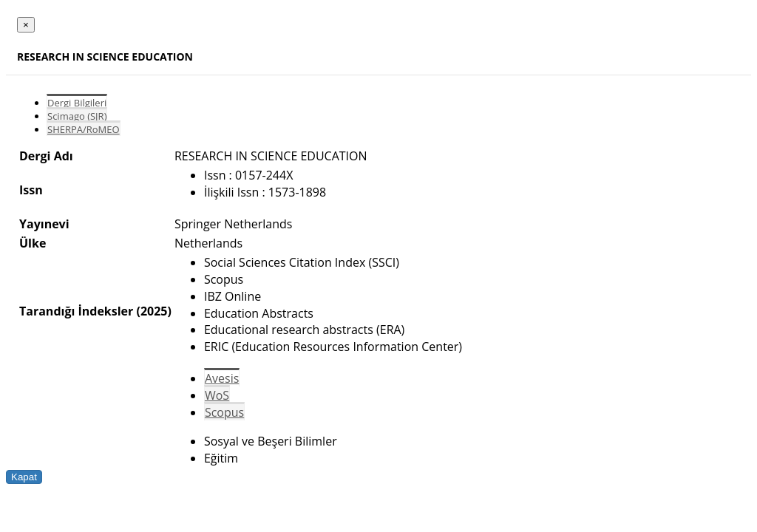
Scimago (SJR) (77, 116)
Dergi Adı (46, 156)
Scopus (224, 412)
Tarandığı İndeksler (76, 311)
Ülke (33, 243)
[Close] (26, 25)
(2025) (153, 311)
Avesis (222, 378)
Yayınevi (44, 224)
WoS (217, 395)
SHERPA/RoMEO (84, 129)
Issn (31, 190)
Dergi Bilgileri (77, 103)
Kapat (24, 477)
